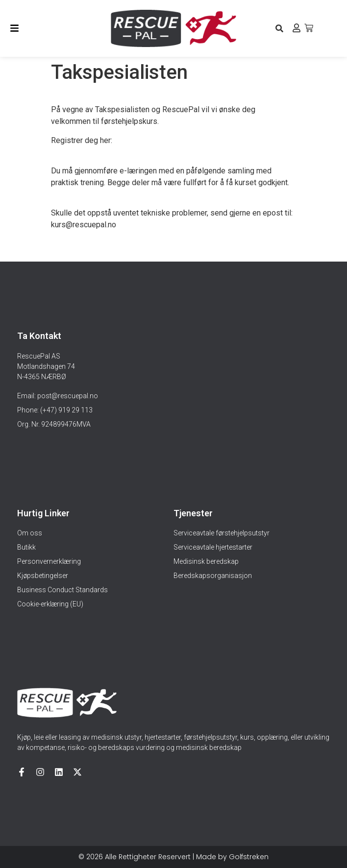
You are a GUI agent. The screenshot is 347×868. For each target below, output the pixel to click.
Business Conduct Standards (62, 590)
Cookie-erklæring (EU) (50, 604)
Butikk (26, 547)
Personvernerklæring (49, 561)
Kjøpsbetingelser (43, 576)
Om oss (30, 533)
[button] (279, 28)
